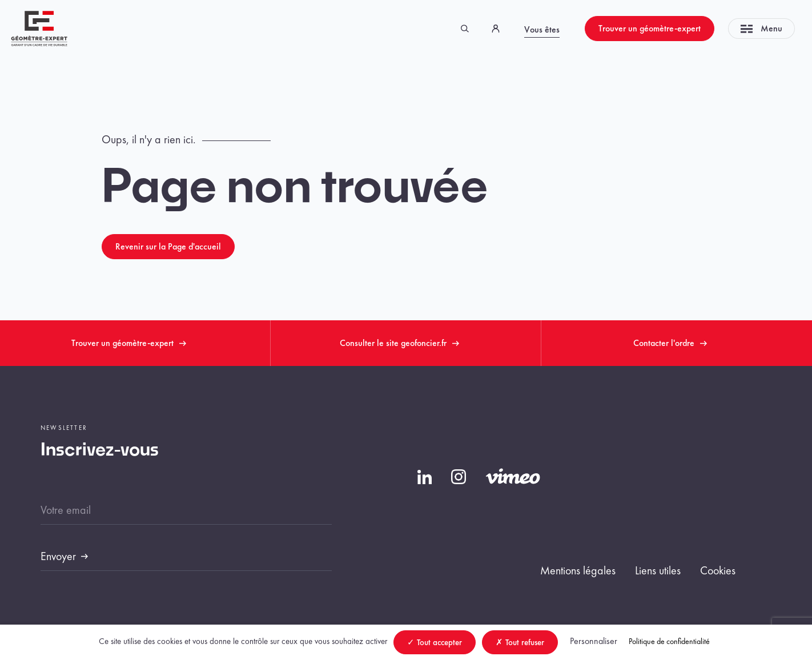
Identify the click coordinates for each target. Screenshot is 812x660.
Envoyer (58, 556)
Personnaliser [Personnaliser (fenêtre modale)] (594, 641)
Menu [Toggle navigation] (761, 28)
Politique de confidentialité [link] (669, 641)
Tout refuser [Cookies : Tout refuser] (520, 642)
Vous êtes (542, 29)
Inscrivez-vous (100, 450)
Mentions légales (578, 570)
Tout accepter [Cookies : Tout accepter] (435, 642)
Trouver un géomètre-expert (650, 28)
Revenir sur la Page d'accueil (168, 246)
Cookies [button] (718, 570)
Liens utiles (658, 570)
